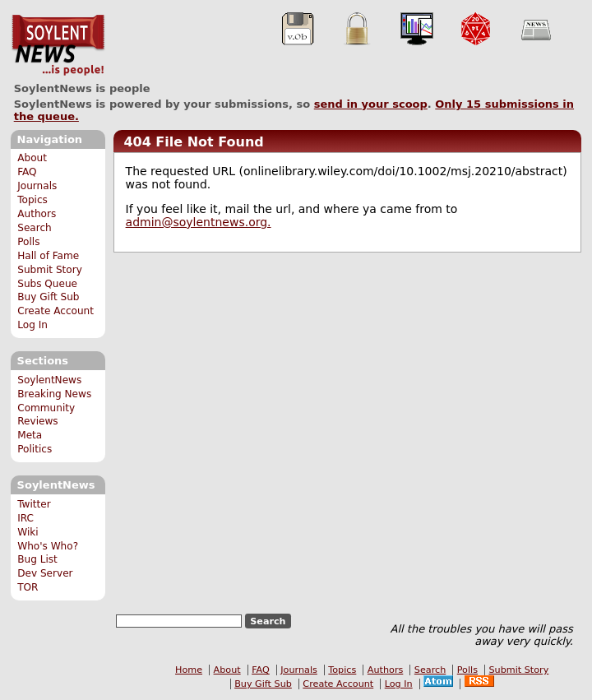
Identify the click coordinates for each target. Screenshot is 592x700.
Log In (32, 325)
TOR (28, 587)
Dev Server (45, 573)
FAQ (27, 172)
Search (35, 228)
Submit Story (50, 270)
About (32, 158)
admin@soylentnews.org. (199, 222)
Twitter (34, 504)
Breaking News (54, 394)
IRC (25, 518)
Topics (32, 200)
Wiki (28, 532)
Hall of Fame (48, 256)
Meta (30, 435)
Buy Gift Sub (48, 297)
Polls (28, 242)
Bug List (37, 559)
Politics (35, 449)
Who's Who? (48, 546)
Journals (37, 186)
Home (189, 670)
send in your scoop (371, 104)
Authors (37, 214)
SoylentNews (58, 45)
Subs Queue (47, 284)
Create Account (55, 311)
